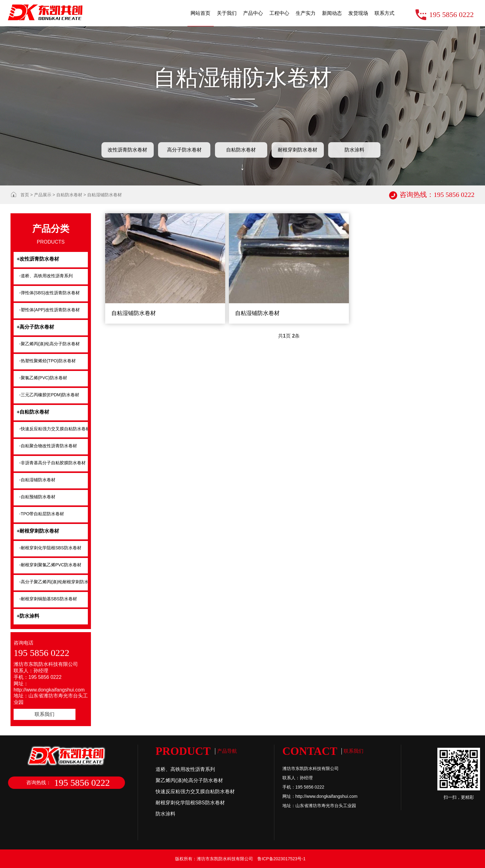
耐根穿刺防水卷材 (298, 150)
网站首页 (200, 13)
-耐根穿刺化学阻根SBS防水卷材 (50, 548)
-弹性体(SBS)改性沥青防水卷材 (49, 293)
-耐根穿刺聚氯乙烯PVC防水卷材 (50, 565)
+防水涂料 (28, 616)
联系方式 (384, 13)
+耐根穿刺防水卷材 (38, 531)
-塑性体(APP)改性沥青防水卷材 (49, 310)
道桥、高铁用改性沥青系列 (185, 769)
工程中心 (279, 13)
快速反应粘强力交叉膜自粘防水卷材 (195, 791)
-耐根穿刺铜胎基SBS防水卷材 (48, 599)
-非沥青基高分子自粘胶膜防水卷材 (52, 463)
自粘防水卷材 (241, 150)
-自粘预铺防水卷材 (37, 497)
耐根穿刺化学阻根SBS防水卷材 (190, 803)
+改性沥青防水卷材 (38, 259)
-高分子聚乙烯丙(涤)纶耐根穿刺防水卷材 (54, 582)
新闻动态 (332, 13)
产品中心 (253, 13)
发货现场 (358, 13)
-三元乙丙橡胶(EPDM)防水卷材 (49, 395)
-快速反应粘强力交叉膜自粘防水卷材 (54, 429)
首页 (25, 195)
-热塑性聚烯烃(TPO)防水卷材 (47, 361)
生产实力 (306, 13)
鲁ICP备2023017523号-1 (281, 859)
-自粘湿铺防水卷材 (37, 480)
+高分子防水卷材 (35, 327)
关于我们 (227, 13)
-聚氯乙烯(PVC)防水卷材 (43, 378)
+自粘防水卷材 (33, 412)
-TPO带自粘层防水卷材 (42, 514)
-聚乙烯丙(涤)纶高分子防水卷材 (49, 344)
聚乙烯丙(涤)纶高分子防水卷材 (189, 780)
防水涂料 (354, 150)
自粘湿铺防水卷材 (105, 195)
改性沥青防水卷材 (127, 150)
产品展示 (43, 195)
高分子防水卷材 (184, 150)
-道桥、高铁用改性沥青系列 (46, 276)
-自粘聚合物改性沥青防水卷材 (48, 446)
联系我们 (45, 714)
